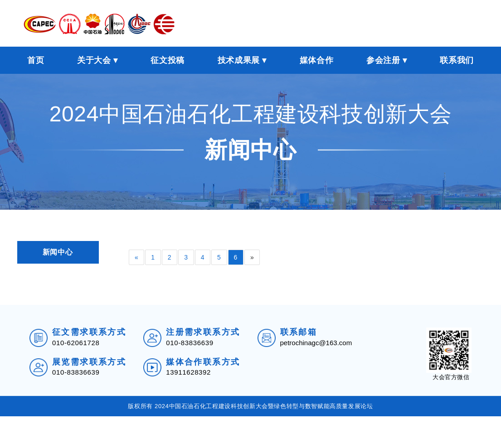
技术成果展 (239, 58)
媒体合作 (317, 58)
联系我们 (457, 58)
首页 (36, 58)
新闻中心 (58, 249)
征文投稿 (168, 58)
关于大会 (94, 58)
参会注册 (383, 58)
